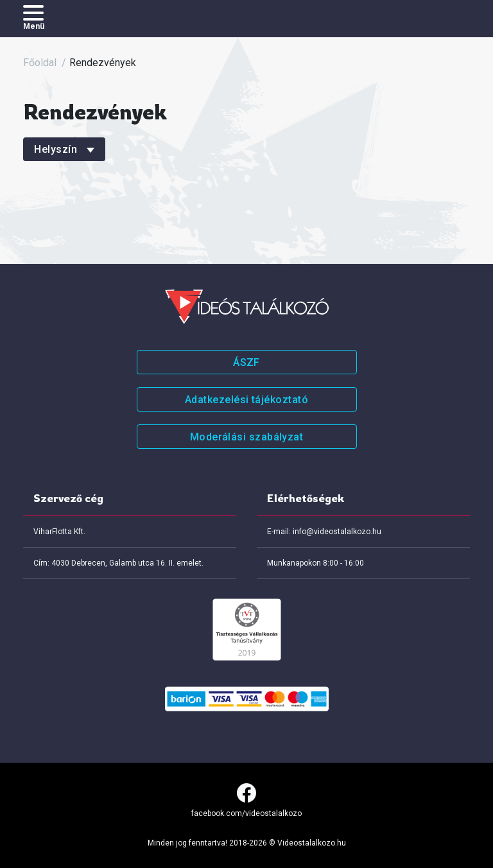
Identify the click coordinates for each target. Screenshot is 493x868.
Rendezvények (103, 63)
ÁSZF (246, 362)
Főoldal (40, 63)
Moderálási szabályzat (247, 437)
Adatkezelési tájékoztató (246, 400)
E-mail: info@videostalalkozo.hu (324, 532)
